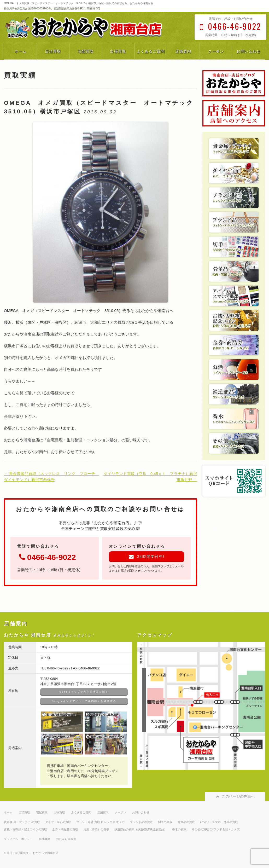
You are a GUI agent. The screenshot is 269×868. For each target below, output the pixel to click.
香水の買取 (179, 829)
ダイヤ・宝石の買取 (58, 822)
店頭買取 (53, 51)
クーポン (216, 51)
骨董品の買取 (186, 822)
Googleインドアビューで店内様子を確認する (84, 701)
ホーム (20, 51)
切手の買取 (165, 822)
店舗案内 (183, 51)
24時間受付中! (147, 557)
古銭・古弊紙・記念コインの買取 (25, 829)
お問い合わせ (248, 51)
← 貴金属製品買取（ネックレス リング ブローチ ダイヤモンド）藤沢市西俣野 (51, 477)
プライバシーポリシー (18, 839)
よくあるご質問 (151, 51)
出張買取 (118, 51)
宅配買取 (86, 51)
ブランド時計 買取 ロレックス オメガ (100, 822)
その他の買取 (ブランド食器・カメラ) (216, 829)
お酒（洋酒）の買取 (96, 829)
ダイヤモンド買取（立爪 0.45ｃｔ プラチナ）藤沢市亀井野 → (150, 477)
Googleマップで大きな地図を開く (84, 692)
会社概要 (44, 839)
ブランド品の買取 (141, 822)
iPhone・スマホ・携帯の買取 (219, 822)
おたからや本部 (66, 839)
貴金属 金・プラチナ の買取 (22, 822)
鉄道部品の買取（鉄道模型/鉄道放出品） (141, 829)
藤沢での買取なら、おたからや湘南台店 (33, 853)
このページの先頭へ (235, 796)
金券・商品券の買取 (65, 829)
